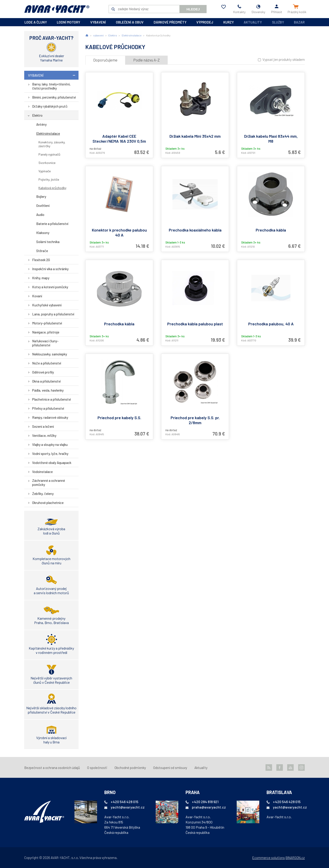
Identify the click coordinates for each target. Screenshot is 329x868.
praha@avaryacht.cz (209, 807)
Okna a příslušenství (46, 381)
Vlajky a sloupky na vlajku (50, 445)
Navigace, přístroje (46, 332)
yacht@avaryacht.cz (128, 807)
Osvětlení (43, 206)
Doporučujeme (105, 60)
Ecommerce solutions (269, 858)
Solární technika (48, 242)
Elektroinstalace (48, 133)
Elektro (37, 115)
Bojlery (41, 196)
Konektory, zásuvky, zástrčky (52, 144)
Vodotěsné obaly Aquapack (52, 463)
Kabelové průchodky (52, 188)
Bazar (299, 22)
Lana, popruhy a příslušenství (53, 314)
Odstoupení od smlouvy (170, 768)
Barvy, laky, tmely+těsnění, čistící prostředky (51, 86)
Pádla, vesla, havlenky (48, 390)
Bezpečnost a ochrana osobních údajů (52, 768)
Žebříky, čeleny (43, 494)
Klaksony (43, 233)
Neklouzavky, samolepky (50, 354)
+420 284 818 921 (205, 802)
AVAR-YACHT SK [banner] (57, 9)
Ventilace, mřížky (44, 435)
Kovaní (37, 296)
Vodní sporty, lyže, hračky (50, 454)
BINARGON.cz (295, 858)
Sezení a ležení (43, 426)
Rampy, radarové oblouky (50, 417)
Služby (278, 22)
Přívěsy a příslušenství (48, 408)
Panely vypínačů (49, 154)
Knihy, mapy (41, 278)
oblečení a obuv (130, 22)
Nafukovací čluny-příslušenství (45, 343)
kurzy (229, 22)
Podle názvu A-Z (147, 60)
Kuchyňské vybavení (47, 305)
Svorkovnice (47, 163)
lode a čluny (36, 22)
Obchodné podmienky (130, 768)
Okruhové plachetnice (48, 503)
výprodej (205, 22)
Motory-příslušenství (47, 323)
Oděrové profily (43, 372)
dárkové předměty (170, 22)
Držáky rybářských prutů (50, 106)
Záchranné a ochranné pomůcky (49, 482)
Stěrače (42, 251)
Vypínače (45, 171)
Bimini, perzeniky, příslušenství (54, 97)
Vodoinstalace (42, 472)
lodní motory (68, 22)
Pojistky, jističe (49, 179)
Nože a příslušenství (47, 363)
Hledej (193, 9)
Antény (41, 124)
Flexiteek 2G (41, 260)
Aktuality (253, 22)
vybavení (98, 22)
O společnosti (97, 768)
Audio (40, 215)
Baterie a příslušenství (52, 224)
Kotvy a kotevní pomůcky (50, 287)
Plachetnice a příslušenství (52, 399)
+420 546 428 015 (124, 802)
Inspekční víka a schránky (50, 269)
